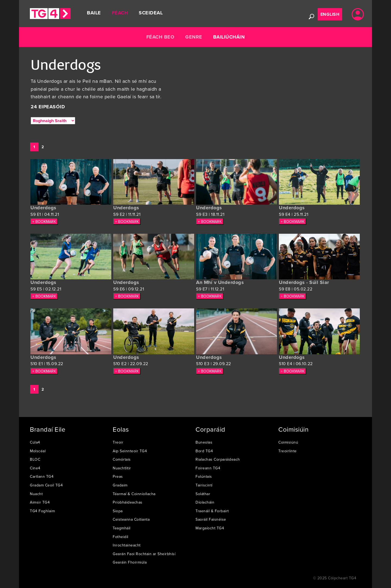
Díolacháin (205, 502)
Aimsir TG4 (40, 502)
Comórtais (122, 459)
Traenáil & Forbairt (212, 511)
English (330, 14)
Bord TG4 (204, 451)
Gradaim (120, 485)
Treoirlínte (288, 451)
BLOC (35, 459)
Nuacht (36, 494)
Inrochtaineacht (127, 545)
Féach (120, 13)
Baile (94, 13)
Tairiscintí (204, 485)
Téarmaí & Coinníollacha (134, 494)
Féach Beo (160, 37)
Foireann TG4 (208, 468)
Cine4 (35, 468)
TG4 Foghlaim (42, 511)
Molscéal (38, 451)
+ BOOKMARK (44, 222)
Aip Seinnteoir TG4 (130, 451)
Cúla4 (35, 442)
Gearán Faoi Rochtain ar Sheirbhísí (144, 554)
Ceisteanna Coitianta (131, 519)
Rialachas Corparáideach (218, 459)
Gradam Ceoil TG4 (46, 485)
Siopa (118, 511)
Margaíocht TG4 (210, 528)
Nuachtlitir (122, 468)
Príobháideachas (128, 502)
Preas (118, 476)
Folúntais (204, 476)
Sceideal (151, 13)
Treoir (118, 442)
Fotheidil (121, 537)
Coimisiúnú (288, 442)
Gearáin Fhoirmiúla (130, 562)
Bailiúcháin (229, 37)
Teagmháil (122, 528)
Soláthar (203, 494)
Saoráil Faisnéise (211, 519)
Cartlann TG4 (42, 476)
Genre (194, 37)
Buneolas (204, 442)
